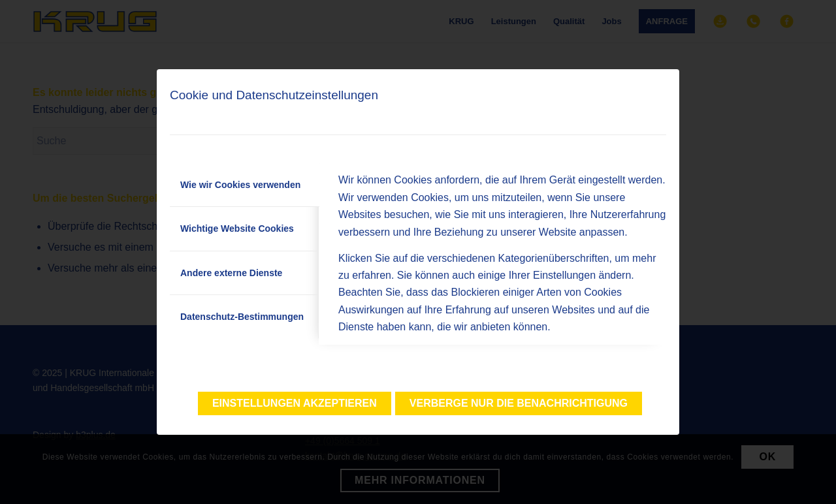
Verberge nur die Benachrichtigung (519, 403)
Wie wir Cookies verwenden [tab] (240, 185)
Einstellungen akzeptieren (295, 403)
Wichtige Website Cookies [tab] (237, 228)
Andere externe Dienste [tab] (231, 273)
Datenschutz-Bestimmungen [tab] (242, 317)
